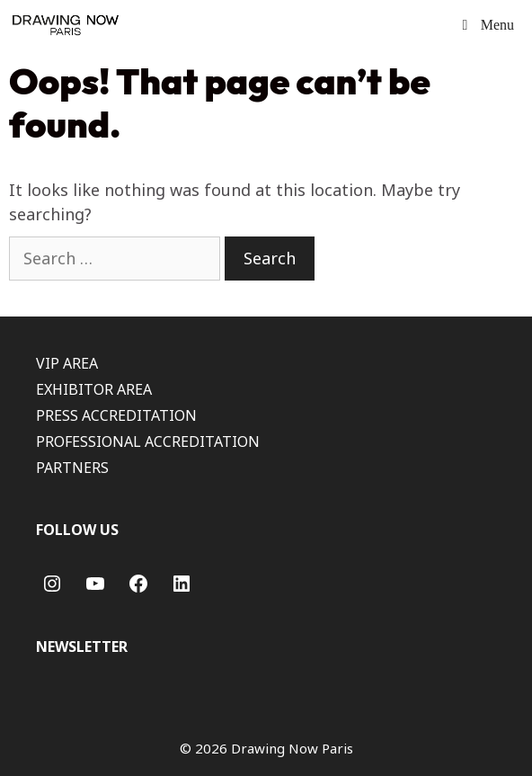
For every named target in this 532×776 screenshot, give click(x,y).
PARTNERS (72, 468)
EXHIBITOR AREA (94, 389)
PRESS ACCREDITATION (116, 415)
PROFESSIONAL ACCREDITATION (148, 442)
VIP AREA (67, 363)
